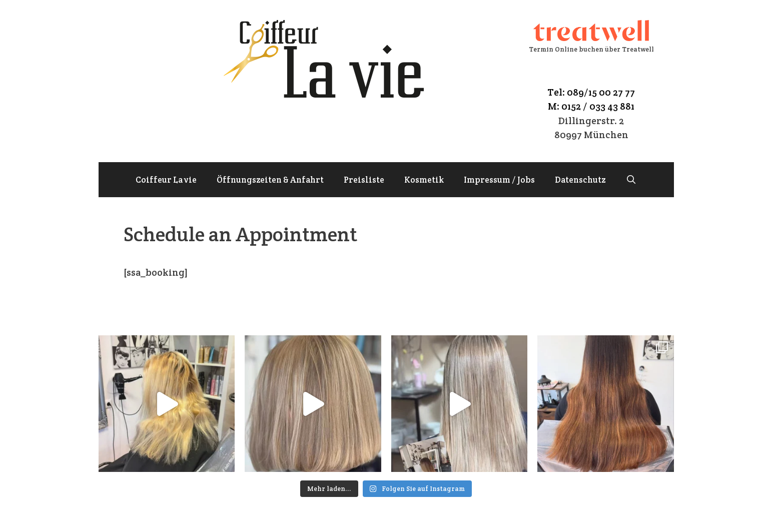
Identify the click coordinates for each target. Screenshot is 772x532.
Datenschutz (580, 180)
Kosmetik (424, 180)
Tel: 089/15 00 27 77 (591, 92)
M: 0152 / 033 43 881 (591, 106)
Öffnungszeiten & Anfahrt (270, 180)
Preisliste (364, 180)
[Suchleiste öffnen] (631, 180)
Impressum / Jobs (499, 180)
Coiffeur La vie (166, 180)
